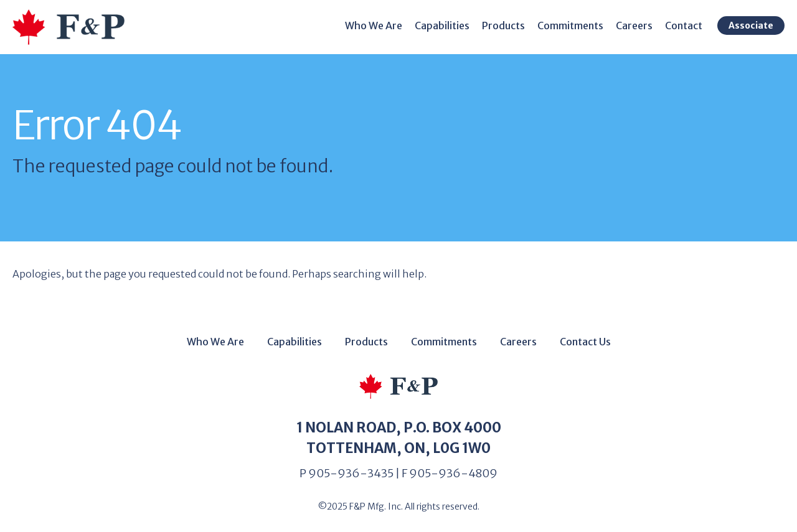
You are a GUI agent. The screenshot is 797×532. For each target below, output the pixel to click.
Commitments (570, 26)
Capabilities (442, 26)
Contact (684, 26)
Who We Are (374, 26)
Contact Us (585, 342)
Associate (751, 26)
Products (503, 26)
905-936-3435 (351, 473)
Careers (634, 26)
